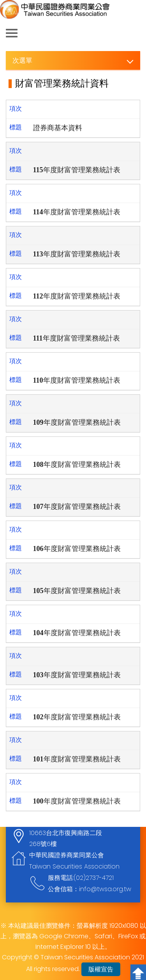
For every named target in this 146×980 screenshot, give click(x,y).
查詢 (134, 34)
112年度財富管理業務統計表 (77, 296)
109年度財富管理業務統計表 (77, 422)
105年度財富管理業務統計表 (77, 591)
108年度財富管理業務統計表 (77, 464)
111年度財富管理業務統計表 (77, 338)
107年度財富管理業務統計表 (77, 507)
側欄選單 (12, 33)
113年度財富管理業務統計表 (77, 254)
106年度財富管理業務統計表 (77, 549)
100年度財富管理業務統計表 (77, 801)
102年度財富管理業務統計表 (77, 717)
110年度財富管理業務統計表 (77, 380)
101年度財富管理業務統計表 (77, 759)
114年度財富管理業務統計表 (77, 212)
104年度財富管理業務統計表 (77, 633)
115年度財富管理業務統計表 (77, 170)
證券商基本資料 (58, 128)
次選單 (22, 60)
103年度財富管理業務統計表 (77, 675)
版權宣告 (101, 969)
